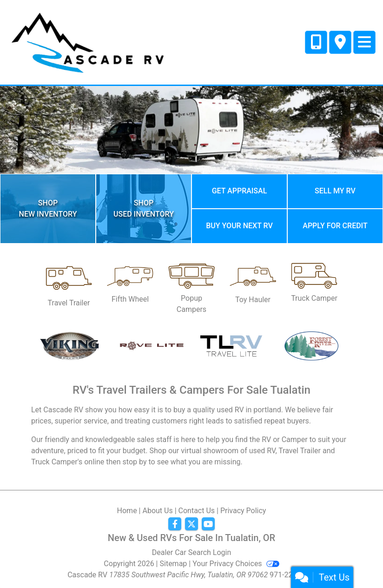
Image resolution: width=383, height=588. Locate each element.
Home (127, 511)
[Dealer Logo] (87, 42)
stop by (135, 462)
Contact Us (197, 511)
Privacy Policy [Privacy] (243, 511)
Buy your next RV (239, 226)
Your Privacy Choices (236, 564)
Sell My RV (335, 191)
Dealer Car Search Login (192, 552)
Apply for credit (335, 226)
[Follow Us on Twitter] (191, 524)
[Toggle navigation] (364, 42)
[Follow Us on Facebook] (175, 524)
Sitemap (174, 564)
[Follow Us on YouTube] (208, 524)
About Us (157, 511)
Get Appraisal (240, 191)
